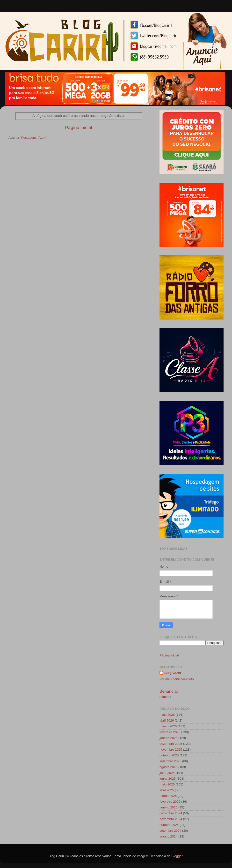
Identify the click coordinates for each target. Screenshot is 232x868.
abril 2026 (167, 720)
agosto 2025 (168, 767)
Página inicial (78, 127)
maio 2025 (167, 784)
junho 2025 (168, 779)
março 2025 (168, 796)
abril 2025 (167, 790)
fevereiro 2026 (170, 732)
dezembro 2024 (171, 813)
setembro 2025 (170, 761)
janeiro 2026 (168, 738)
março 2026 (168, 726)
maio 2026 (167, 715)
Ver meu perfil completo (177, 679)
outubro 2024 (169, 825)
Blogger (177, 856)
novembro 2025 (171, 750)
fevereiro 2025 (170, 802)
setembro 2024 (170, 831)
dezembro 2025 (171, 744)
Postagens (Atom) (34, 138)
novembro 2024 (171, 819)
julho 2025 (167, 773)
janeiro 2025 (168, 807)
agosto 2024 (168, 836)
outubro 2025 (169, 755)
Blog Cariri (173, 673)
